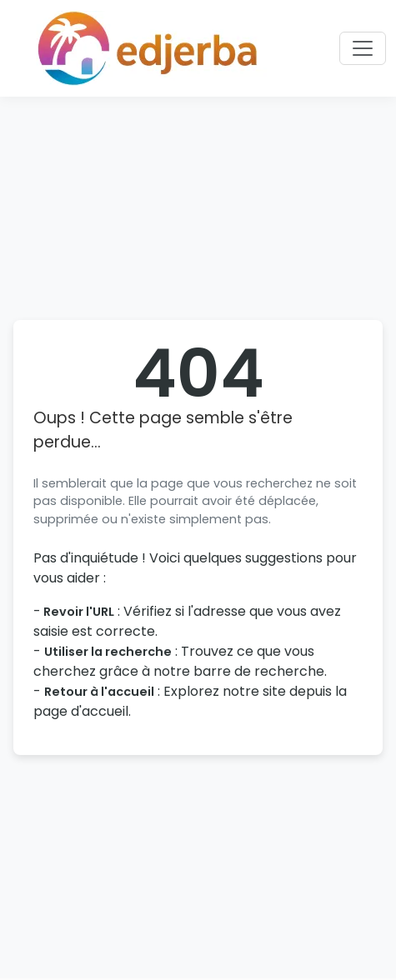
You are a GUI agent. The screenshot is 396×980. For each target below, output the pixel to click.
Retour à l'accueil (99, 692)
